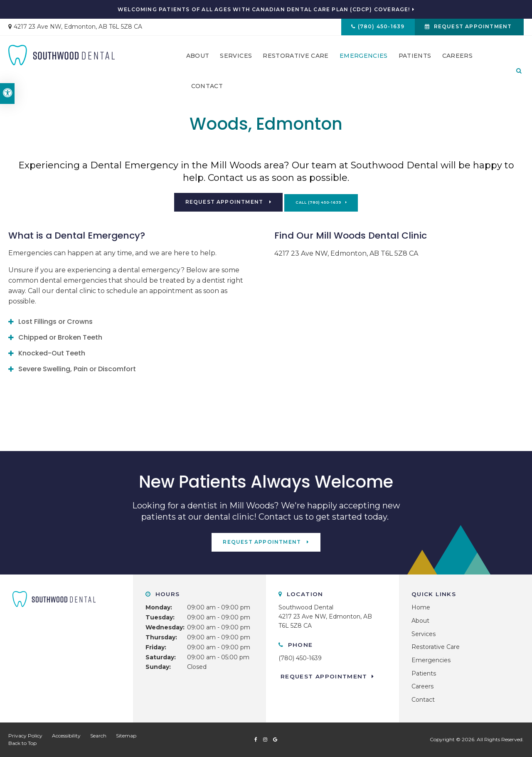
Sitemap (126, 736)
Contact (207, 89)
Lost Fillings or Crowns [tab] (55, 322)
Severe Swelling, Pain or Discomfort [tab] (77, 369)
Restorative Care (296, 59)
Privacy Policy (25, 736)
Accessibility (66, 736)
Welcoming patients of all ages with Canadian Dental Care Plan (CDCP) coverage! (264, 10)
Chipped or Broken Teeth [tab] (60, 337)
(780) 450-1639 (378, 28)
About (198, 59)
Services (236, 59)
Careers (457, 59)
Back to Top (22, 743)
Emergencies (364, 59)
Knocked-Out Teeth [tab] (52, 353)
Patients (415, 59)
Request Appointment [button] (472, 28)
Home (421, 607)
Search (98, 736)
